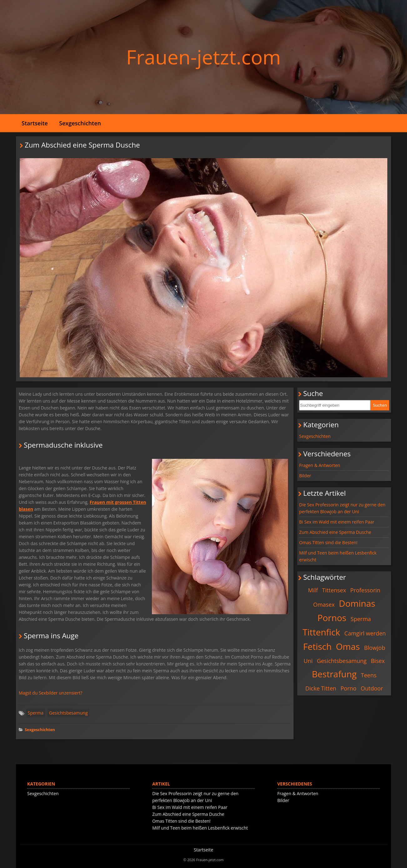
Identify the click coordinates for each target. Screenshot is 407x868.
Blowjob (375, 648)
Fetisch (317, 646)
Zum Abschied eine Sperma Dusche (335, 532)
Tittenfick (321, 632)
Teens (369, 675)
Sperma (36, 713)
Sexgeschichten (80, 123)
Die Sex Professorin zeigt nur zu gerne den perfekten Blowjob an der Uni (342, 508)
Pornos (332, 618)
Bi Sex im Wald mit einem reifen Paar (337, 522)
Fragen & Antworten (320, 465)
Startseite (35, 123)
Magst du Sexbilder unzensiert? (50, 693)
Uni (308, 661)
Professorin (365, 590)
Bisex (378, 661)
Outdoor (372, 688)
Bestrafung (334, 674)
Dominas (357, 603)
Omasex (324, 605)
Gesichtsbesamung (68, 713)
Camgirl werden (365, 633)
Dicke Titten (321, 688)
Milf (313, 590)
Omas (348, 646)
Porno (348, 688)
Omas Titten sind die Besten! (328, 542)
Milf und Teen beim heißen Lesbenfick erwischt (338, 556)
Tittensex (334, 590)
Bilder (305, 476)
